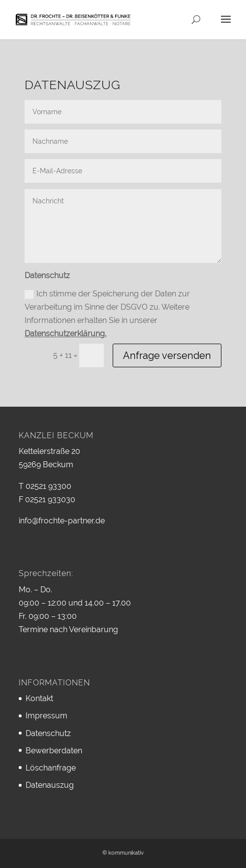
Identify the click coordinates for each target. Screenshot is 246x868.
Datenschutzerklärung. (65, 334)
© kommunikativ (123, 853)
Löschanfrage (51, 768)
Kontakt (39, 698)
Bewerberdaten (54, 751)
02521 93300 (48, 486)
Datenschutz (48, 733)
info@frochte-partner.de (62, 521)
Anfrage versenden (167, 355)
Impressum (46, 716)
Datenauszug (50, 785)
